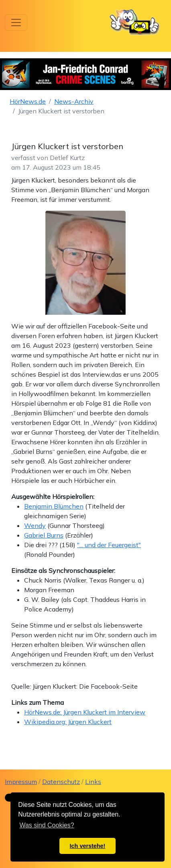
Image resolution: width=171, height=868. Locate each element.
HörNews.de (28, 101)
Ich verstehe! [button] (88, 846)
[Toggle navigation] (16, 23)
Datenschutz (61, 782)
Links (93, 782)
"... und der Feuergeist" (109, 545)
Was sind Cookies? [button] (47, 825)
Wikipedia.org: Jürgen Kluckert (68, 722)
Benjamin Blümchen (54, 506)
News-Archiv (74, 101)
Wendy (35, 525)
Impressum (21, 782)
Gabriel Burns (44, 535)
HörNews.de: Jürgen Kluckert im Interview (85, 712)
